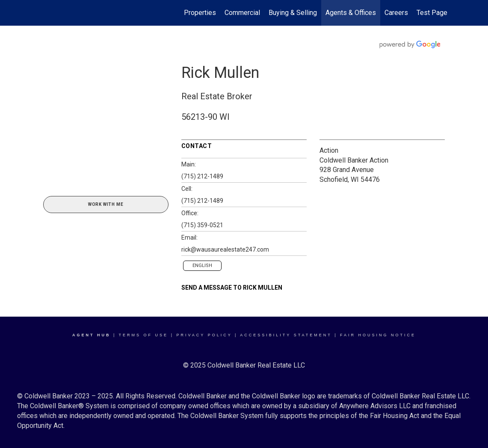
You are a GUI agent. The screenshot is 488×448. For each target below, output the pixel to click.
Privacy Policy (204, 335)
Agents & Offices (351, 13)
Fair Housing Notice (378, 335)
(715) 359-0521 (202, 225)
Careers (396, 13)
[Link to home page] (41, 13)
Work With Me (106, 204)
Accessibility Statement (286, 335)
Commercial (242, 13)
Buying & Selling (293, 13)
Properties (200, 13)
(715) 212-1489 (202, 176)
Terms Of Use (144, 335)
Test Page (432, 13)
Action (329, 150)
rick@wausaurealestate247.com (225, 249)
